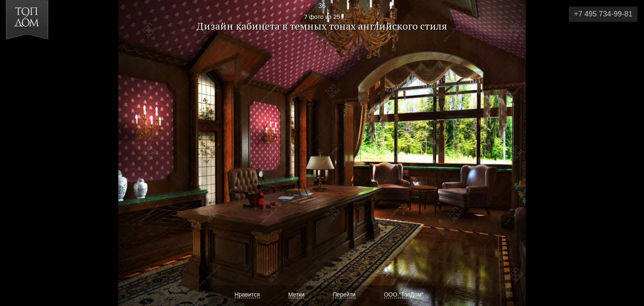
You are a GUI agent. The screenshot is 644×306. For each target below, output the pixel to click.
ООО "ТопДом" (404, 294)
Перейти (344, 294)
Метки (297, 294)
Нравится (247, 294)
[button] (36, 54)
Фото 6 (16, 153)
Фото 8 (628, 153)
